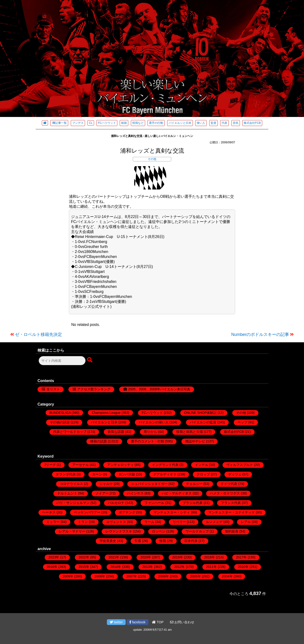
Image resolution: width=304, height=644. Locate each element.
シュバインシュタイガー (149, 484)
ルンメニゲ (214, 522)
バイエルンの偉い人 (154, 422)
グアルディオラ (165, 474)
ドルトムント (67, 493)
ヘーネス (49, 512)
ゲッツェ (235, 474)
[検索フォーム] (62, 361)
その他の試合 (60, 422)
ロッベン (159, 531)
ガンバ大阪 (127, 474)
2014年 (116, 567)
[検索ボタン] (90, 360)
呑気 (236, 123)
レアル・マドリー (72, 531)
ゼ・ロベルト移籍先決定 (38, 334)
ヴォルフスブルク (240, 465)
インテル (202, 465)
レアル (246, 522)
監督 (214, 123)
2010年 (243, 567)
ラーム (149, 522)
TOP (158, 622)
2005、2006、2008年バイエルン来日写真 (159, 389)
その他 (152, 159)
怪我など (138, 123)
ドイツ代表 (229, 484)
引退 (138, 541)
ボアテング (127, 512)
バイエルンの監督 (203, 422)
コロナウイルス (71, 484)
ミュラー (53, 522)
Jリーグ (50, 465)
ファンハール (154, 503)
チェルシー (194, 484)
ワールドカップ (197, 531)
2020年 (146, 557)
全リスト (53, 389)
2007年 (132, 576)
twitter (116, 622)
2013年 (148, 567)
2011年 (211, 567)
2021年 (114, 557)
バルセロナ (116, 503)
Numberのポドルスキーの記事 (260, 334)
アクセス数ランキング (94, 389)
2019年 (178, 557)
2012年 (179, 567)
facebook (138, 622)
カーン (97, 474)
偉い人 (201, 123)
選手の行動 (156, 123)
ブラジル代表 (193, 503)
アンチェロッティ (120, 465)
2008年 (100, 576)
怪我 (163, 541)
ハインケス (135, 493)
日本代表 (191, 541)
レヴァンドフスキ (119, 531)
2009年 (68, 576)
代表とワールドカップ (70, 432)
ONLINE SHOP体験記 (200, 413)
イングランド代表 (165, 465)
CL (91, 123)
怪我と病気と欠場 (190, 432)
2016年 (52, 567)
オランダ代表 (66, 474)
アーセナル (81, 465)
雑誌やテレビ (195, 441)
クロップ (203, 474)
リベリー (179, 522)
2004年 (227, 576)
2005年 (195, 576)
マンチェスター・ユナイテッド (232, 512)
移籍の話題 (99, 441)
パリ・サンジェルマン (73, 503)
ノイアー (102, 493)
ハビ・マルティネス (177, 493)
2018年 (210, 557)
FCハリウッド (107, 123)
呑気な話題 (116, 432)
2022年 (84, 557)
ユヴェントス (116, 522)
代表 (224, 123)
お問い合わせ (182, 622)
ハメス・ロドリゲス (225, 493)
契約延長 (232, 531)
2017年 (241, 557)
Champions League (106, 413)
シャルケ (106, 484)
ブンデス (78, 123)
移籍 (124, 123)
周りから (150, 432)
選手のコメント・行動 (147, 441)
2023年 (54, 557)
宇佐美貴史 (108, 541)
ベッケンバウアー (87, 512)
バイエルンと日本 (180, 123)
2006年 (164, 576)
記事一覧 (59, 123)
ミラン (83, 522)
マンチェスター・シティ (172, 512)
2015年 (84, 567)
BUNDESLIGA (60, 413)
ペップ (242, 422)
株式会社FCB (252, 123)
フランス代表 (231, 503)
